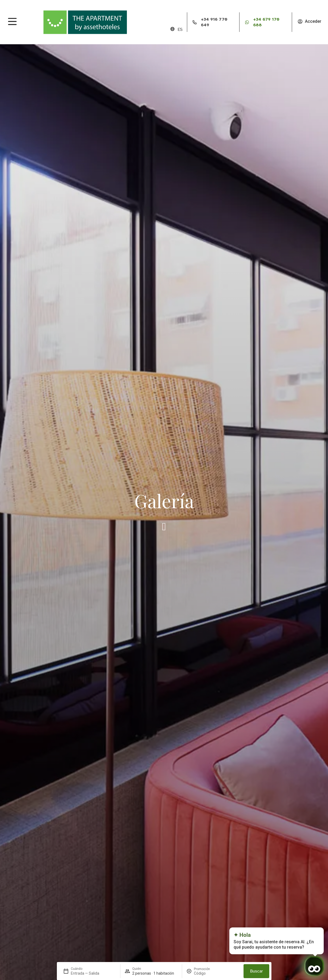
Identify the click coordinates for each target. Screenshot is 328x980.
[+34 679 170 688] (247, 22)
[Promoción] (207, 973)
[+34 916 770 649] (195, 22)
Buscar (256, 971)
